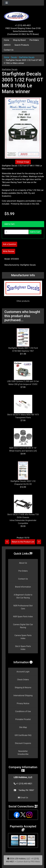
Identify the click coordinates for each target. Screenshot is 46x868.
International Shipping (23, 695)
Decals (14, 57)
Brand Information (23, 587)
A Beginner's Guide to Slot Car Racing (23, 596)
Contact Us (9, 50)
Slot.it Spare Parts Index (23, 648)
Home (6, 40)
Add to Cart (35, 232)
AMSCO (7, 45)
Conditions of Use (23, 711)
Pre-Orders (34, 40)
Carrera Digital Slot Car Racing (23, 626)
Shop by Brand (19, 40)
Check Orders (23, 680)
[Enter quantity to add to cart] (16, 232)
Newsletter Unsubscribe (23, 753)
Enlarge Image (23, 162)
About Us (23, 563)
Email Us (23, 798)
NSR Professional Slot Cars (23, 607)
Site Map (23, 727)
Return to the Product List (23, 542)
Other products (23, 301)
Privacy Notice (23, 703)
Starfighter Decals (27, 57)
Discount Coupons (23, 743)
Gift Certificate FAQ (23, 735)
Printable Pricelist (23, 719)
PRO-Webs (35, 862)
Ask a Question (10, 244)
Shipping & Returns (23, 688)
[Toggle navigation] (7, 3)
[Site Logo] (23, 15)
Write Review (9, 251)
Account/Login (23, 672)
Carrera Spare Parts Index (23, 637)
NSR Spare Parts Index (23, 617)
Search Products (22, 45)
